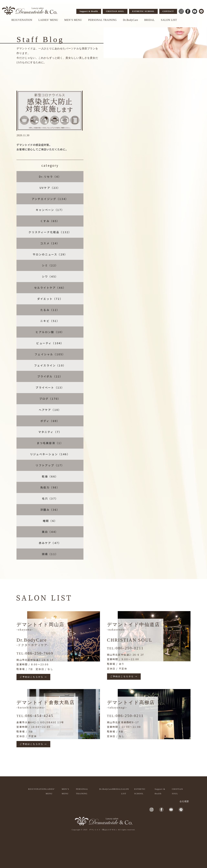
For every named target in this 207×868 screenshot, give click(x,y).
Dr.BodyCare (131, 20)
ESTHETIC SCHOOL (143, 11)
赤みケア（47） (50, 543)
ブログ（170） (50, 399)
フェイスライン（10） (50, 365)
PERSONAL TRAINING (102, 20)
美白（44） (50, 532)
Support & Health (89, 11)
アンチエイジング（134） (50, 199)
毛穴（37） (50, 498)
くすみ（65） (50, 221)
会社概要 (184, 801)
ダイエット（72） (50, 299)
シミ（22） (50, 265)
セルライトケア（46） (50, 288)
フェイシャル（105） (50, 354)
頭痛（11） (50, 554)
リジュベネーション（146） (50, 454)
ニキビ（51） (50, 321)
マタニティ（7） (50, 432)
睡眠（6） (50, 521)
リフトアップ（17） (50, 465)
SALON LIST (169, 20)
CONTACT (168, 11)
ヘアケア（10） (50, 410)
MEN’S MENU (73, 20)
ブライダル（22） (50, 376)
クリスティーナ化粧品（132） (50, 232)
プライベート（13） (50, 387)
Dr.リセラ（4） (50, 177)
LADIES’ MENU (48, 20)
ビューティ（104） (50, 343)
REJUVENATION (22, 20)
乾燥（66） (50, 476)
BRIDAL (149, 20)
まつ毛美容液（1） (50, 443)
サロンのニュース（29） (50, 254)
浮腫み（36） (50, 510)
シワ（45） (50, 276)
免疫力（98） (50, 487)
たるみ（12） (50, 310)
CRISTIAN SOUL (115, 11)
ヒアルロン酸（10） (50, 332)
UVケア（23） (50, 188)
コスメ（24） (50, 243)
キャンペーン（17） (50, 210)
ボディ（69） (50, 421)
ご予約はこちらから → (33, 677)
